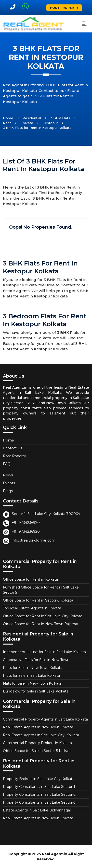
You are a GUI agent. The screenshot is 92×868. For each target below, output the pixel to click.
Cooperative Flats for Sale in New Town (36, 660)
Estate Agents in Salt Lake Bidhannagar (37, 810)
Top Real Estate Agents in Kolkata (32, 608)
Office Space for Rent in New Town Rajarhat (41, 624)
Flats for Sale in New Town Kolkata (32, 683)
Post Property (64, 8)
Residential (32, 118)
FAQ (7, 464)
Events (9, 483)
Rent (7, 123)
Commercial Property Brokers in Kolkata (37, 743)
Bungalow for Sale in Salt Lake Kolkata (36, 691)
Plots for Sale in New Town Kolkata (33, 668)
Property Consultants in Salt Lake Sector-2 (39, 794)
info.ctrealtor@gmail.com (33, 540)
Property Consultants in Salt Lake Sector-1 (39, 787)
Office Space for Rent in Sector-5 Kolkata (38, 600)
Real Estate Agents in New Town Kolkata (38, 727)
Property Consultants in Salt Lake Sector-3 (39, 802)
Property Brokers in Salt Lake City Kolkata (39, 779)
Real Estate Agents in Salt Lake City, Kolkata (41, 735)
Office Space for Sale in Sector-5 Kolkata (37, 751)
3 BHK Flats (60, 118)
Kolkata (27, 123)
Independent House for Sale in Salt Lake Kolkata (44, 652)
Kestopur (50, 123)
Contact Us (13, 448)
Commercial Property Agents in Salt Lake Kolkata (45, 719)
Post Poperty (14, 456)
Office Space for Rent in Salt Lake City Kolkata (43, 616)
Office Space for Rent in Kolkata (30, 579)
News (8, 475)
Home (8, 118)
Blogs (8, 491)
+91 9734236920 (26, 523)
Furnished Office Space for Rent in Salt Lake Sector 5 (41, 590)
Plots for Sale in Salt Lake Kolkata (31, 676)
